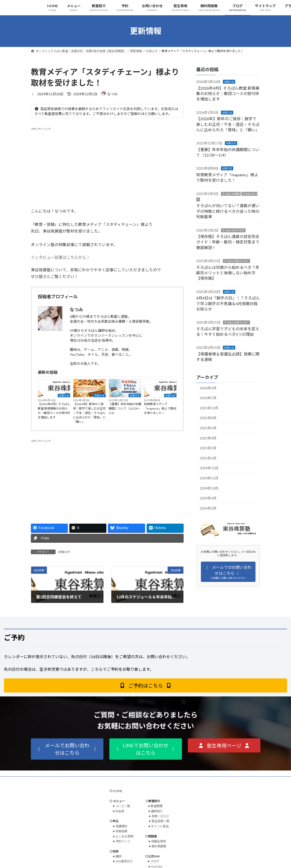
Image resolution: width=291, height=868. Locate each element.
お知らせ (64, 395)
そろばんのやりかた (233, 230)
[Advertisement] (107, 165)
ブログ (155, 861)
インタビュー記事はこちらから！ (60, 257)
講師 (118, 856)
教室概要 (157, 806)
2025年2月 (208, 458)
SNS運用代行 (124, 861)
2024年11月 (209, 478)
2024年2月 (208, 508)
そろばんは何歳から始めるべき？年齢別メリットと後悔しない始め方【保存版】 (228, 273)
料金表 (120, 811)
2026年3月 (208, 388)
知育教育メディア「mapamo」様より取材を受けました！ (160, 408)
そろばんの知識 (231, 194)
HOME (118, 791)
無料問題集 (159, 846)
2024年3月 (208, 498)
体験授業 (121, 831)
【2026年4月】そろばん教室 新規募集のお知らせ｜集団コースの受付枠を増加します (54, 411)
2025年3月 (208, 448)
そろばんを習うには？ (236, 261)
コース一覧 (123, 806)
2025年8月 (208, 418)
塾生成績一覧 (160, 821)
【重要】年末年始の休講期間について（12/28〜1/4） (125, 408)
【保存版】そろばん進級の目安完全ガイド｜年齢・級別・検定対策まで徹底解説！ (228, 242)
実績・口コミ (160, 816)
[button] (145, 685)
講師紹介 (157, 811)
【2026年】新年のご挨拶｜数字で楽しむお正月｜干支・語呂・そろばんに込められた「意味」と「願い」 (89, 413)
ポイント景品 (160, 826)
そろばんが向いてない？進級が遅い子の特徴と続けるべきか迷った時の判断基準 (228, 211)
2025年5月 (208, 428)
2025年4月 (208, 438)
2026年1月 (208, 398)
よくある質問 (124, 836)
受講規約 (121, 826)
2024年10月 (209, 488)
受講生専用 (158, 841)
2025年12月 (209, 408)
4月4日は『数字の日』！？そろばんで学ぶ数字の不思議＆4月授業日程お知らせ (228, 303)
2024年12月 (209, 468)
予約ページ (123, 841)
